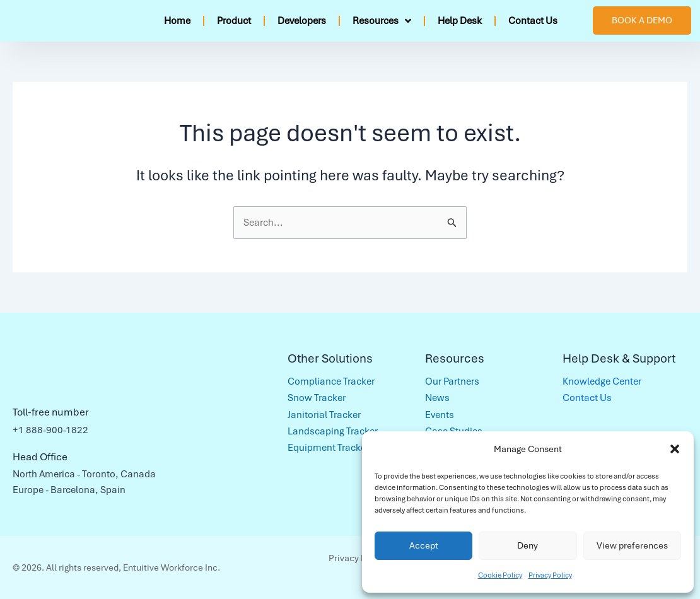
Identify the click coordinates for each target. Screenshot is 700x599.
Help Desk (460, 21)
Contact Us (533, 21)
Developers (302, 21)
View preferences (632, 545)
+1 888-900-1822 (50, 430)
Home (177, 21)
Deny (528, 545)
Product (234, 21)
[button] (675, 449)
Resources (382, 21)
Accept (424, 545)
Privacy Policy (550, 575)
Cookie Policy (500, 575)
